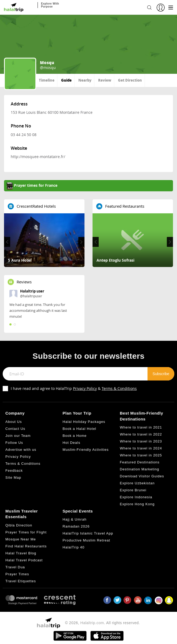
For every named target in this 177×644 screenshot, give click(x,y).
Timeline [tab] (47, 80)
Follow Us (14, 443)
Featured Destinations (140, 462)
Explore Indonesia (136, 497)
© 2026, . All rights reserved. (102, 623)
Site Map (13, 477)
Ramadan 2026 (76, 526)
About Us (14, 422)
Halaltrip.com (92, 623)
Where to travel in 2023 (141, 441)
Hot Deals (71, 443)
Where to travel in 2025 (141, 455)
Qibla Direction (19, 525)
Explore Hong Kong (137, 504)
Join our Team (18, 436)
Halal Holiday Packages (84, 422)
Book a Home (75, 436)
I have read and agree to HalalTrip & (74, 388)
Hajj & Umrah (74, 519)
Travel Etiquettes (21, 581)
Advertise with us (21, 450)
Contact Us (15, 429)
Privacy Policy (85, 388)
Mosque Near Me (21, 539)
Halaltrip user (32, 291)
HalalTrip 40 (73, 547)
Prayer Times (17, 574)
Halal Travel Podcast (24, 560)
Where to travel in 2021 (141, 427)
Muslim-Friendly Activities (86, 450)
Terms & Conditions (119, 388)
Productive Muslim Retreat (86, 540)
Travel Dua (15, 567)
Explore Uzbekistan (137, 483)
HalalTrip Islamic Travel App (88, 533)
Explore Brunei (133, 490)
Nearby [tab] (85, 80)
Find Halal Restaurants (26, 546)
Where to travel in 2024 (141, 448)
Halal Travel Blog (21, 553)
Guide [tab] (66, 80)
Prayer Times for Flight (26, 532)
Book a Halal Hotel (79, 429)
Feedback (14, 471)
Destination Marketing (140, 469)
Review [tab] (105, 80)
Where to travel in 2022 (141, 434)
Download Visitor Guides (142, 476)
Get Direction (130, 80)
